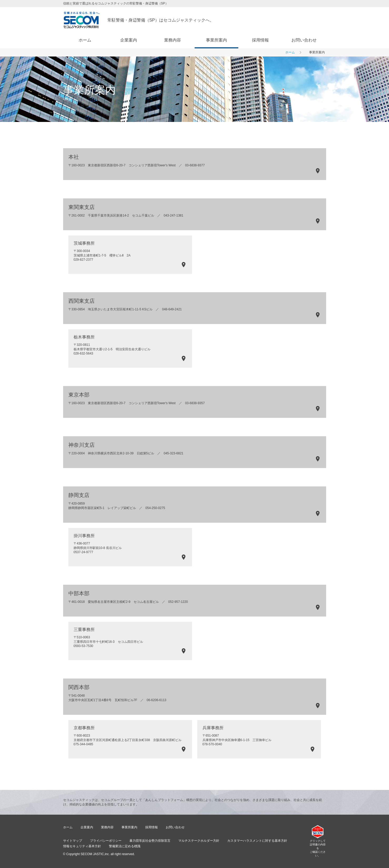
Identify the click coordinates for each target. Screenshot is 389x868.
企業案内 (129, 40)
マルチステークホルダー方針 (199, 841)
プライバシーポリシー (106, 841)
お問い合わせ (304, 40)
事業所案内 (216, 40)
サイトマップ (73, 841)
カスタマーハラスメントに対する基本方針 (257, 841)
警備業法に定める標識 (125, 846)
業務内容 (173, 40)
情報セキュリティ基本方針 (82, 846)
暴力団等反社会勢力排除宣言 (150, 841)
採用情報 (260, 40)
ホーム (85, 40)
